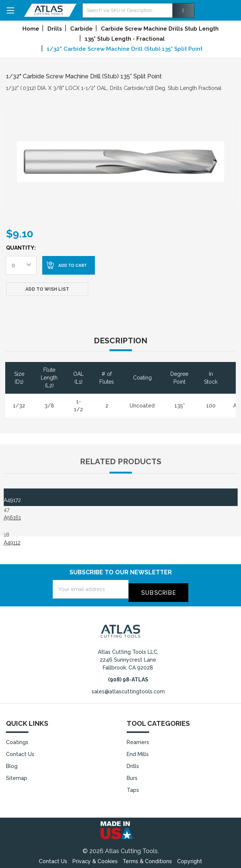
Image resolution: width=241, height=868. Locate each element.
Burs (132, 775)
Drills (133, 763)
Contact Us (20, 751)
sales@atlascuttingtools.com (128, 688)
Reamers (138, 739)
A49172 (12, 500)
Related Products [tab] (121, 461)
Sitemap (17, 775)
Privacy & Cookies (95, 858)
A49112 (12, 543)
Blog (12, 763)
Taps (133, 787)
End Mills (138, 751)
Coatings (17, 739)
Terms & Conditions (147, 858)
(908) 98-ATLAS (128, 676)
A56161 (12, 518)
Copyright (190, 858)
